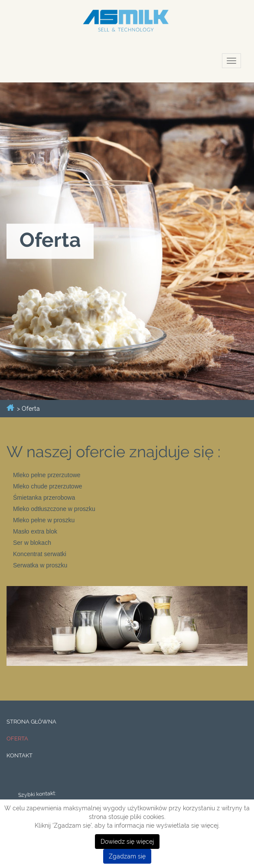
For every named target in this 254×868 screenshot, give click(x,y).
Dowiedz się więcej (127, 842)
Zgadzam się (127, 856)
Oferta (17, 739)
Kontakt (20, 755)
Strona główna (31, 722)
